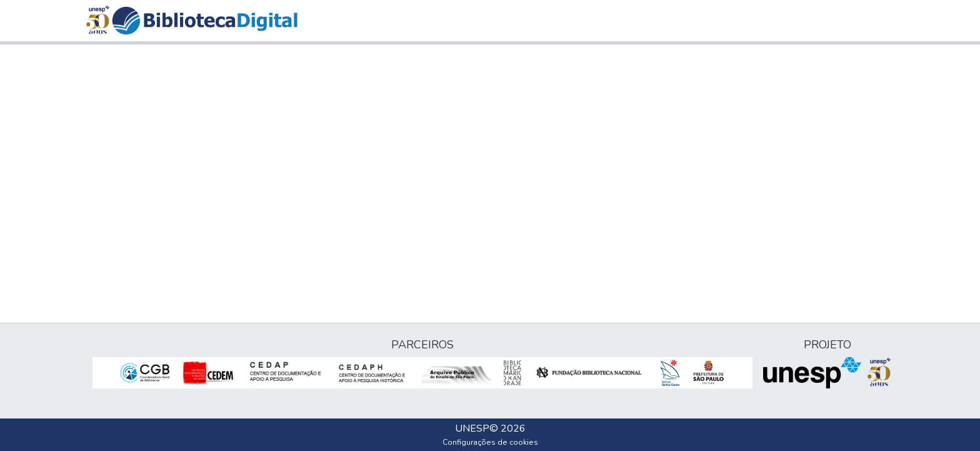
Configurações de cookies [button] (490, 442)
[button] (205, 21)
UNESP (472, 428)
